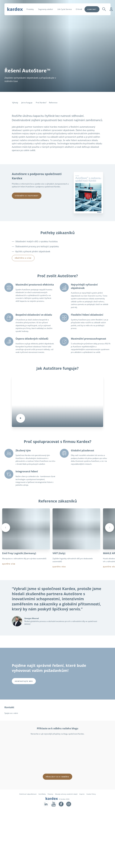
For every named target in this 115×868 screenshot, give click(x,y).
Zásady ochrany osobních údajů (66, 794)
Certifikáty (42, 794)
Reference (53, 103)
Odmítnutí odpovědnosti (28, 794)
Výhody (15, 103)
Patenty (50, 794)
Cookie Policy (91, 794)
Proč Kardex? (41, 103)
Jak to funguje (27, 103)
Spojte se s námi (11, 713)
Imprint (82, 794)
